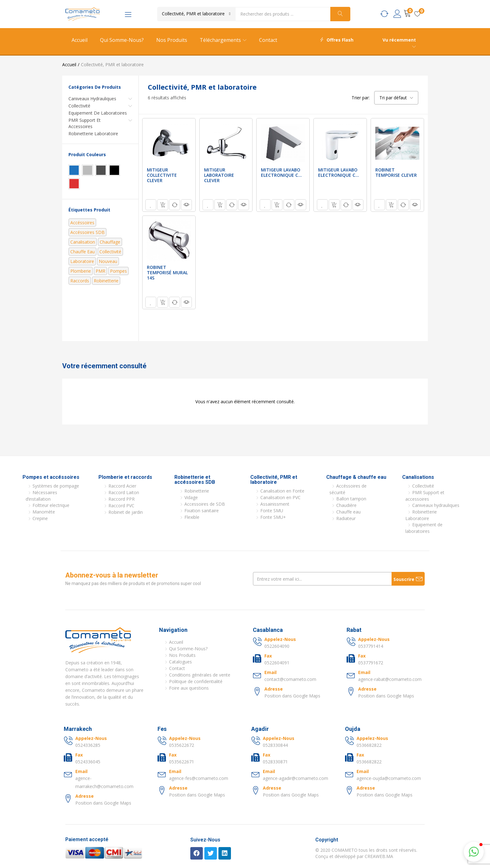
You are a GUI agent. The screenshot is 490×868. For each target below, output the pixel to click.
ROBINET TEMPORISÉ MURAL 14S (167, 273)
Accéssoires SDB (87, 232)
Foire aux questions (189, 688)
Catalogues (180, 662)
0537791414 (371, 646)
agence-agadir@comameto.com (295, 778)
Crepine (40, 518)
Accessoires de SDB (205, 504)
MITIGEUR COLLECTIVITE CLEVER (162, 175)
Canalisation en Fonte (282, 491)
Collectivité (79, 106)
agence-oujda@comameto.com (389, 778)
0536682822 (369, 745)
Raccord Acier (122, 486)
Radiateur (346, 518)
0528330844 (275, 745)
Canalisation (83, 242)
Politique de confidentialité (196, 681)
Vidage (191, 497)
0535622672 (182, 745)
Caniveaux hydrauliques (92, 99)
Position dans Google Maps (292, 696)
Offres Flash (337, 40)
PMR (100, 271)
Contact (268, 40)
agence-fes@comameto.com (199, 778)
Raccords (80, 281)
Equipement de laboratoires (98, 113)
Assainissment (275, 504)
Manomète (44, 512)
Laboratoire (82, 261)
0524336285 (88, 745)
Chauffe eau (82, 252)
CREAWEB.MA (379, 856)
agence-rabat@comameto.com (390, 679)
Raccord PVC (121, 506)
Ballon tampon (351, 499)
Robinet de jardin (126, 512)
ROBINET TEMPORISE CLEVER (396, 172)
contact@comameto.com (290, 679)
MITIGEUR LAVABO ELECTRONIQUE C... (281, 172)
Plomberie (81, 271)
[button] (196, 14)
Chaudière (346, 505)
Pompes (118, 271)
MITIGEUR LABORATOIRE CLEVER (219, 175)
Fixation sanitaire (202, 511)
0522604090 (277, 646)
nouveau (108, 261)
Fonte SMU (272, 511)
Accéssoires (82, 223)
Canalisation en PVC (280, 497)
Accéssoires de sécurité (348, 489)
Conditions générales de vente (200, 675)
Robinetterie (106, 281)
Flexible (192, 517)
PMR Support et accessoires (85, 123)
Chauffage (110, 242)
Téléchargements (223, 40)
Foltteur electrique (51, 505)
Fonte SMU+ (273, 517)
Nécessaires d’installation (41, 496)
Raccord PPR (122, 499)
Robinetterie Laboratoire (93, 134)
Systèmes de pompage (56, 486)
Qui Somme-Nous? (122, 40)
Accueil (80, 40)
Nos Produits (172, 40)
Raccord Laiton (124, 492)
